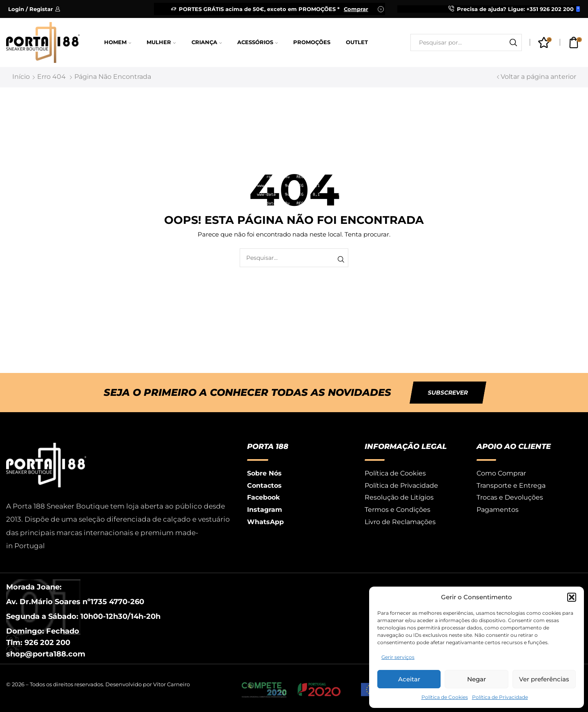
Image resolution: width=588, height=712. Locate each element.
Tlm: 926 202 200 (38, 643)
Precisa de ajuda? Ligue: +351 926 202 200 (515, 9)
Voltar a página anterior (538, 77)
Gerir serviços (398, 657)
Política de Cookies (445, 697)
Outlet (357, 42)
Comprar (356, 9)
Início (21, 77)
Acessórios (257, 42)
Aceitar (409, 679)
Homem (118, 42)
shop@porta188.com (46, 654)
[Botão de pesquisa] (513, 42)
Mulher (161, 42)
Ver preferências (544, 679)
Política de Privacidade (500, 697)
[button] (572, 597)
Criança (207, 42)
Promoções (312, 42)
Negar (477, 679)
